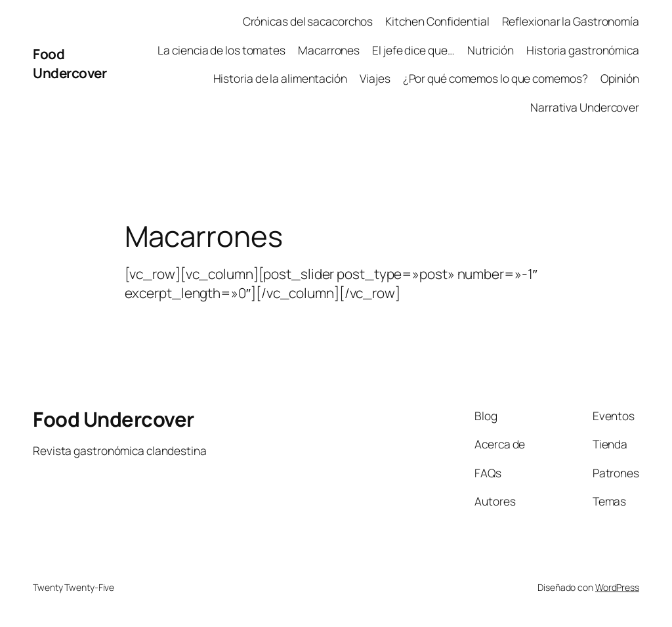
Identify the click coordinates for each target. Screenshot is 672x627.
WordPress (617, 587)
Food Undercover (70, 63)
